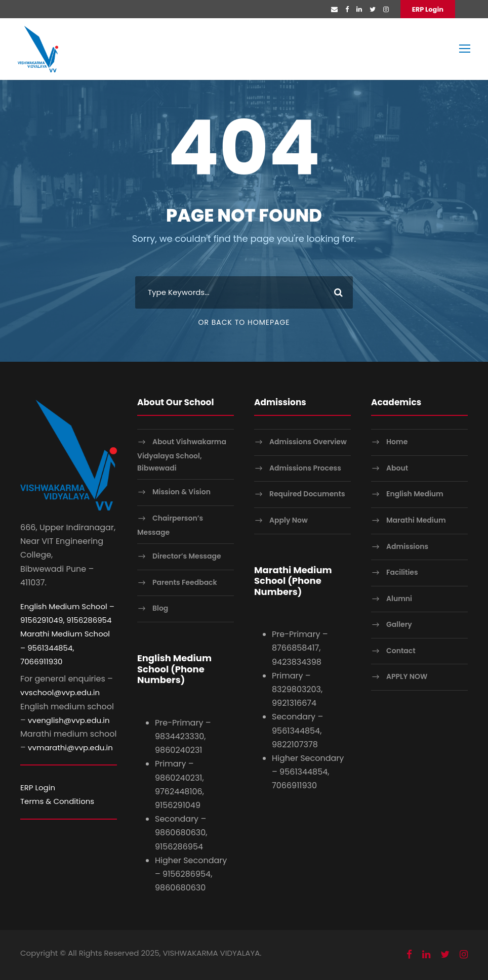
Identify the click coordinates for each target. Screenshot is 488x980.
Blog (160, 609)
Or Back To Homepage (244, 322)
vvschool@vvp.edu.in (60, 692)
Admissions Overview (308, 442)
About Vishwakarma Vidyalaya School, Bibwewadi (182, 455)
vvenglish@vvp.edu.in (69, 720)
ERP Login (428, 9)
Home (397, 442)
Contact (401, 651)
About (397, 468)
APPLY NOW (407, 677)
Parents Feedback (185, 582)
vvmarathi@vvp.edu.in (70, 748)
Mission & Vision (181, 492)
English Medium (415, 494)
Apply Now (289, 520)
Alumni (399, 599)
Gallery (399, 624)
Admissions (407, 546)
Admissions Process (305, 468)
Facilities (402, 572)
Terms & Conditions (57, 801)
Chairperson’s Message (170, 525)
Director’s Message (187, 556)
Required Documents (307, 494)
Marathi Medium (416, 520)
